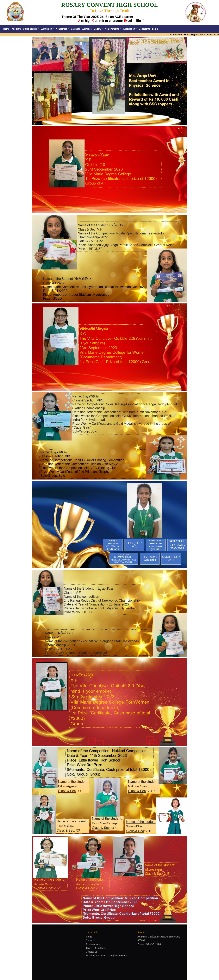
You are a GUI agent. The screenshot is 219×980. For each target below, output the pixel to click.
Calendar (75, 29)
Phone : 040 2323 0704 (149, 944)
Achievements (93, 944)
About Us (16, 29)
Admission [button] (47, 29)
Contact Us (144, 29)
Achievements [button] (112, 29)
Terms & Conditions (96, 948)
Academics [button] (61, 29)
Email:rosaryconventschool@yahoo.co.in (107, 956)
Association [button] (129, 29)
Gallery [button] (97, 29)
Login (155, 29)
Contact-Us (91, 952)
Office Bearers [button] (30, 29)
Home (7, 29)
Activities (87, 29)
